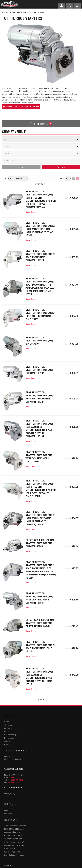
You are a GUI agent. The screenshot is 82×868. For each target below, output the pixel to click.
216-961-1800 (15, 777)
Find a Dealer (31, 212)
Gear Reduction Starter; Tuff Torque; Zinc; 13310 (39, 341)
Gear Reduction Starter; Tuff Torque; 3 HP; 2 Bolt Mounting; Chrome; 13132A (40, 397)
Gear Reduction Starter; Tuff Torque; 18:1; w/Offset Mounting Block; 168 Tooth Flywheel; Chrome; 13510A (39, 428)
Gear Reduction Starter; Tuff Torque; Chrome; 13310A (39, 370)
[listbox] (41, 161)
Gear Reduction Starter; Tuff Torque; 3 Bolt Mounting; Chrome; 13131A (40, 256)
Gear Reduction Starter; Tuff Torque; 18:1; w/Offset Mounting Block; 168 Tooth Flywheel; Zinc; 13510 (39, 676)
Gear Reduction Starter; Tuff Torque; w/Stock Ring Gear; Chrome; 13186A (39, 598)
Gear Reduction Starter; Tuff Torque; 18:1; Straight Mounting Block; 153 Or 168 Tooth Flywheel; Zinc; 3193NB (41, 488)
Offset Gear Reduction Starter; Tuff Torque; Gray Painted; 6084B (40, 623)
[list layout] (77, 178)
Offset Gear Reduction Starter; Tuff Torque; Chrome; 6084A (40, 543)
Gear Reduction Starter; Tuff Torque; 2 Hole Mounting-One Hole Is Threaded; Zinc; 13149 (40, 229)
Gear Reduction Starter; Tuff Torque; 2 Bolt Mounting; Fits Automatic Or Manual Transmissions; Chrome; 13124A (41, 570)
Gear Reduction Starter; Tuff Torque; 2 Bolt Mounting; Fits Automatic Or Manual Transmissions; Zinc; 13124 (40, 286)
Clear (21, 167)
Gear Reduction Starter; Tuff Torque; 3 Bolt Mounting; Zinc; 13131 (40, 647)
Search (61, 167)
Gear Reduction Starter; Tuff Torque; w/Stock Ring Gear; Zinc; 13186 (39, 457)
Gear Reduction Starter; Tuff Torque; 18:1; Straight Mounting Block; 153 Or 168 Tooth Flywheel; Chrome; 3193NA (41, 199)
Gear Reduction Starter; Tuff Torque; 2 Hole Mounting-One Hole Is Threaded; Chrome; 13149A (40, 518)
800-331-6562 (18, 780)
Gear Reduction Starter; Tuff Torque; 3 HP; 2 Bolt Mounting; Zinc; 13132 (40, 314)
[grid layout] (74, 178)
